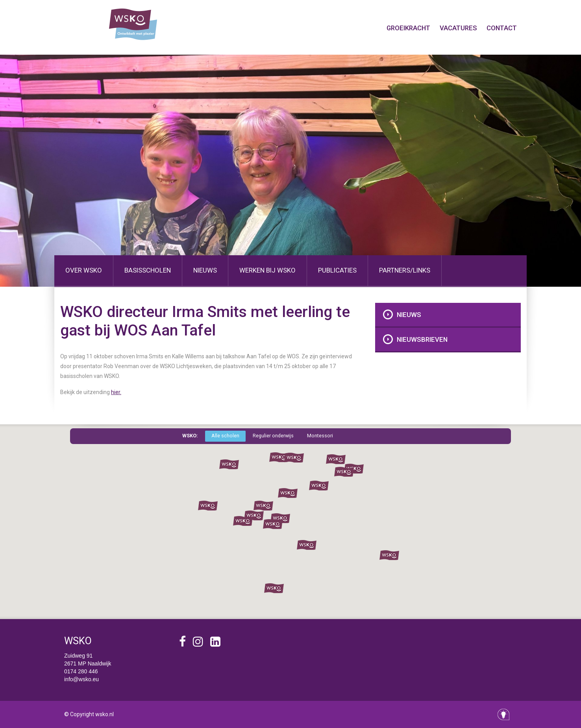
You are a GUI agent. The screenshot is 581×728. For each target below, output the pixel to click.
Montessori (320, 436)
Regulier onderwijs (273, 436)
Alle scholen (225, 436)
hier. (116, 392)
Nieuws (409, 315)
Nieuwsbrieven (422, 339)
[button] (279, 457)
